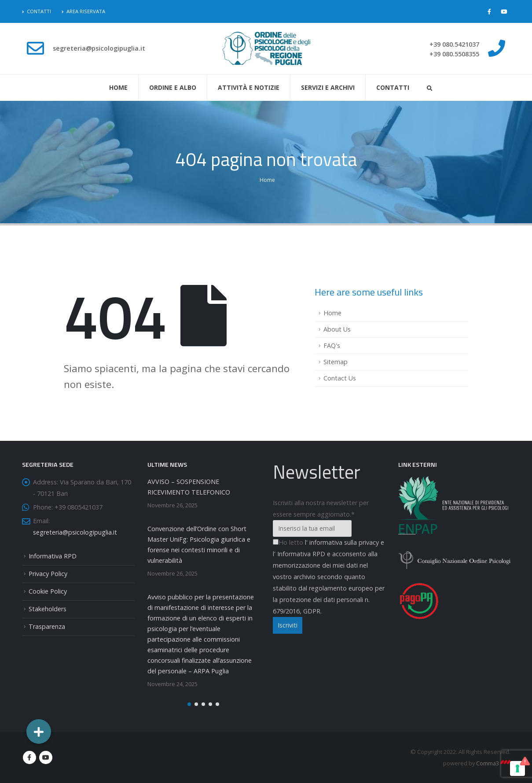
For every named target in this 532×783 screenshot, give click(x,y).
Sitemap (336, 362)
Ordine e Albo (173, 87)
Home (118, 87)
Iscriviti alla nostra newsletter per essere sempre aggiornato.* (321, 508)
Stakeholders (48, 609)
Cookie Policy (48, 591)
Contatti (37, 11)
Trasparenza (47, 626)
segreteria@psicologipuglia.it (75, 532)
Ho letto (288, 542)
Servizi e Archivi (328, 87)
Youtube (46, 757)
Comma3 (493, 763)
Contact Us (340, 378)
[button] (189, 704)
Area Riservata (83, 11)
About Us (337, 329)
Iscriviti (288, 625)
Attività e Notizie (249, 87)
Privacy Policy (48, 574)
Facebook (29, 757)
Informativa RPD (53, 556)
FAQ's (332, 345)
